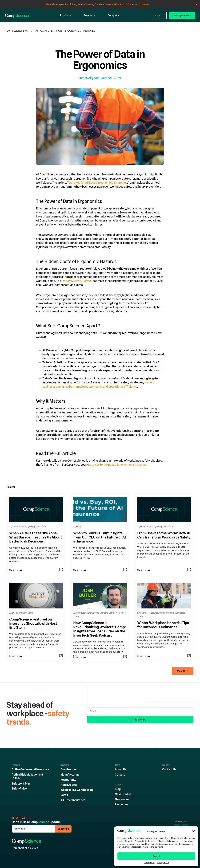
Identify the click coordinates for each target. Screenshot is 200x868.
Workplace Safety (38, 527)
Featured (89, 31)
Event (79, 527)
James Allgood (89, 78)
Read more (16, 570)
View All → (183, 671)
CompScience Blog (17, 31)
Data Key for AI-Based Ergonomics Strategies (98, 183)
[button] (194, 831)
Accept (156, 856)
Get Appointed (182, 15)
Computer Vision (51, 31)
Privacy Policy (163, 863)
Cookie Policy (150, 863)
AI (37, 31)
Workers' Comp (26, 613)
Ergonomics (73, 31)
